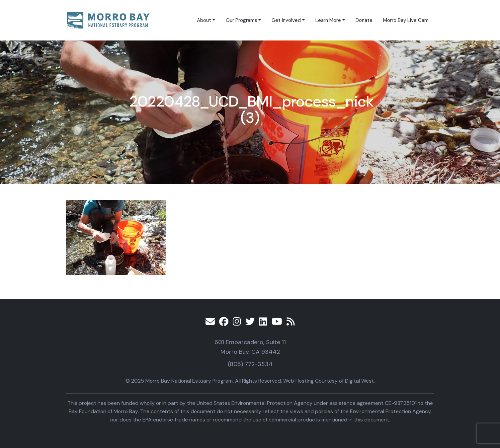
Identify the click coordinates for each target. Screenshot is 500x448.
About (204, 20)
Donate (364, 20)
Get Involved (286, 20)
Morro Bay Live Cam (406, 20)
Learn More (328, 20)
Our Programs (242, 20)
